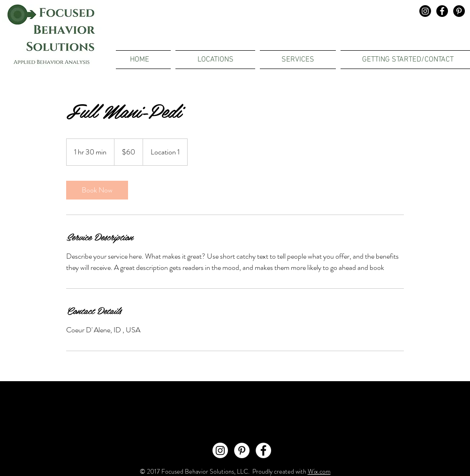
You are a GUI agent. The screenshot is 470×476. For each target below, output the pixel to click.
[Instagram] (425, 11)
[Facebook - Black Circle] (442, 11)
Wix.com (319, 471)
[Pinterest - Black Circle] (459, 11)
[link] (97, 190)
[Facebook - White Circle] (263, 450)
